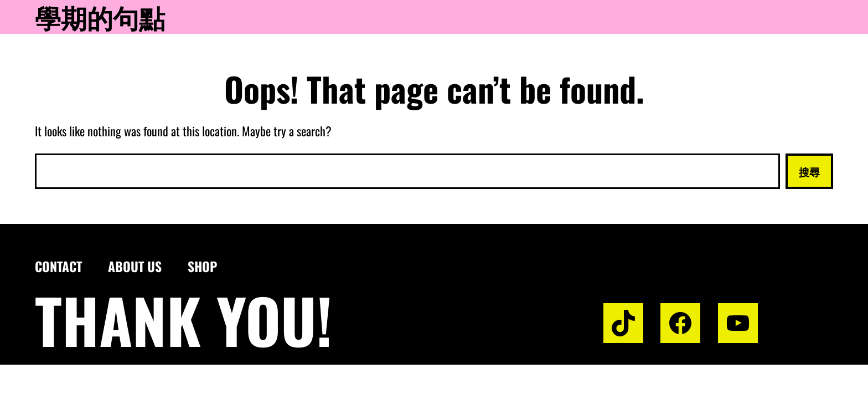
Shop (202, 266)
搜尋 (809, 171)
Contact (58, 266)
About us (135, 266)
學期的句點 (100, 17)
